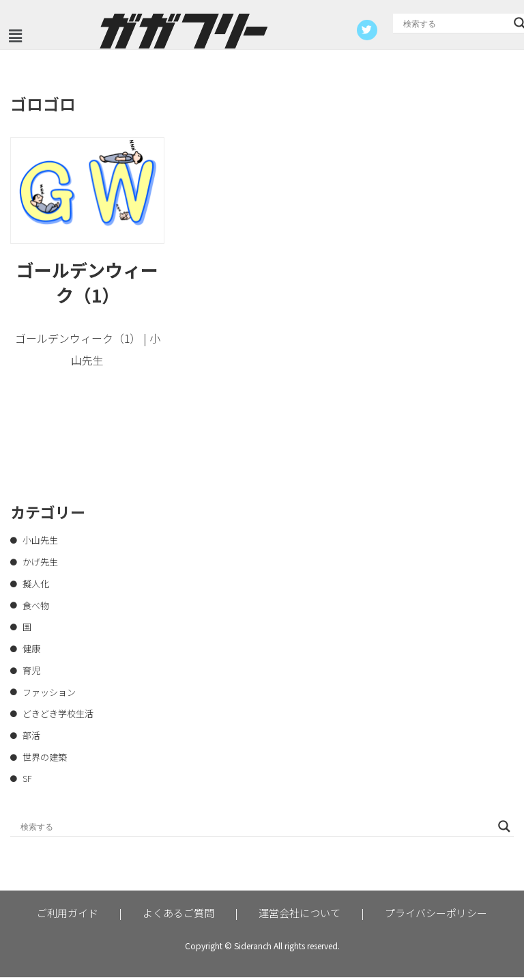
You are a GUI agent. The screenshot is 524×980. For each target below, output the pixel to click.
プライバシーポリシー (436, 915)
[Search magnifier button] (504, 829)
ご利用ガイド (68, 915)
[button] (15, 36)
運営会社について (300, 915)
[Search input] (455, 23)
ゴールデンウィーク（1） (87, 282)
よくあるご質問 (178, 915)
